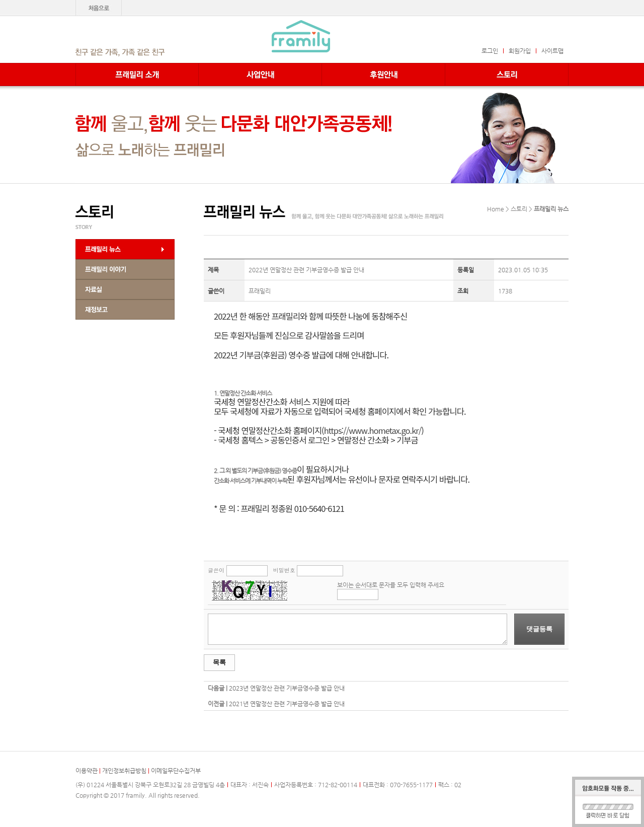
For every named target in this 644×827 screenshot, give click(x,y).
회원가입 (520, 51)
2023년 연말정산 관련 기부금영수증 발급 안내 (287, 688)
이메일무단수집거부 (176, 771)
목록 (219, 662)
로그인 (490, 51)
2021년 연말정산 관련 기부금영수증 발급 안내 (287, 704)
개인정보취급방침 (124, 771)
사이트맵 (552, 51)
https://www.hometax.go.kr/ (373, 430)
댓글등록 (539, 629)
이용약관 (87, 771)
